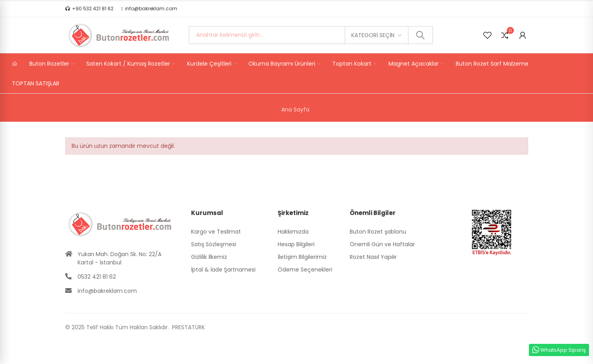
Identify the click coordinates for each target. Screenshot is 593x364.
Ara (421, 35)
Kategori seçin (373, 35)
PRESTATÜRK (188, 327)
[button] (89, 9)
